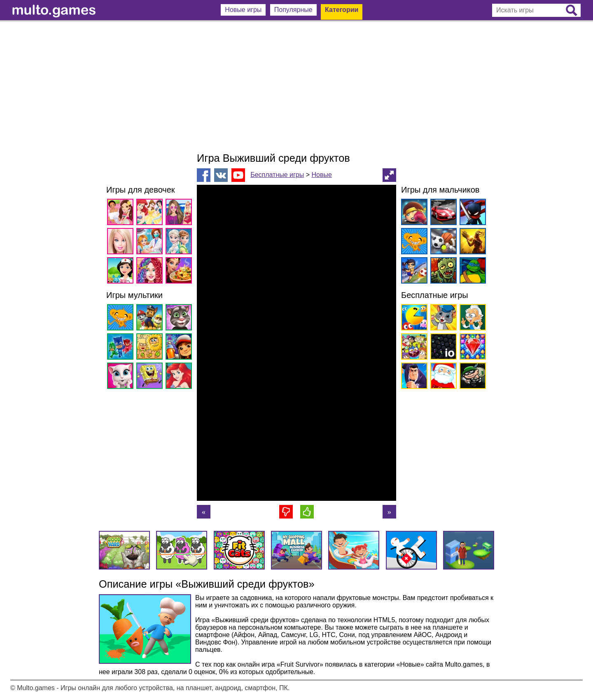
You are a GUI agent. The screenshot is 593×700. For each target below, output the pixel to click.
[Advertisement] (296, 86)
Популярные (293, 10)
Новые (321, 175)
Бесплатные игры (277, 175)
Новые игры (243, 10)
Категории (342, 10)
